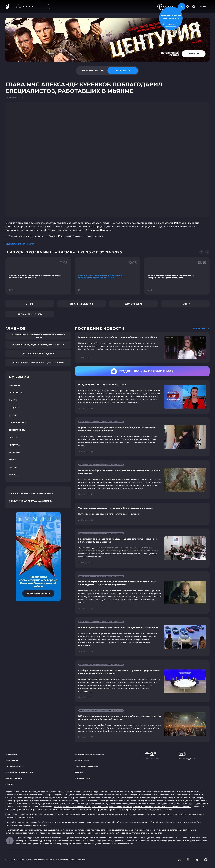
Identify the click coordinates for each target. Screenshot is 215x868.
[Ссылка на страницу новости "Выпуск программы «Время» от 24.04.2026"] (142, 397)
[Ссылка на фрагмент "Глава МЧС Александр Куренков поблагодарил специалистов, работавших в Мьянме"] (107, 276)
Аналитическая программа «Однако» (31, 501)
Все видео (10, 784)
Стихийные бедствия (82, 304)
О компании (11, 754)
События (79, 772)
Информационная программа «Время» (31, 494)
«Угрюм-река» (116, 807)
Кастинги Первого (14, 778)
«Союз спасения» (100, 807)
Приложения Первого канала (19, 772)
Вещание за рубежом (187, 755)
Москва (13, 475)
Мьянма (185, 304)
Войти (203, 7)
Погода (13, 467)
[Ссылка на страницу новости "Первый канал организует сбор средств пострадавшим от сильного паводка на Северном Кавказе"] (142, 437)
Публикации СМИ (82, 778)
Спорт (12, 460)
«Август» (58, 807)
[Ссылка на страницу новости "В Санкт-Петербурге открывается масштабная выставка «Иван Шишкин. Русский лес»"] (142, 480)
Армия (13, 415)
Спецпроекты (12, 760)
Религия (14, 437)
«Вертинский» (161, 807)
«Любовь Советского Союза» (77, 807)
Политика (15, 385)
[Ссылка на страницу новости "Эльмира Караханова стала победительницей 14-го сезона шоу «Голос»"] (142, 348)
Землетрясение (134, 304)
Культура (14, 445)
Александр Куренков (30, 314)
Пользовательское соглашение (89, 754)
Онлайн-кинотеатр (14, 766)
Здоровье (14, 452)
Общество (15, 408)
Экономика (16, 393)
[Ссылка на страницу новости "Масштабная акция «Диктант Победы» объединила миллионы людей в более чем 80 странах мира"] (142, 548)
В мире (30, 304)
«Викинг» (128, 807)
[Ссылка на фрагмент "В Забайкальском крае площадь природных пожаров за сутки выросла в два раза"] (38, 276)
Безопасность (17, 430)
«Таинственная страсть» (180, 807)
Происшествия (17, 423)
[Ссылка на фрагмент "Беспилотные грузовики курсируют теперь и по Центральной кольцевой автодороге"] (177, 276)
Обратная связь (82, 760)
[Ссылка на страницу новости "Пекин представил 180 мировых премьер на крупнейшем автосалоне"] (142, 637)
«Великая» (148, 807)
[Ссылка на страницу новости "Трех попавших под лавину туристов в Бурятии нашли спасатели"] (142, 514)
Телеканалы (156, 833)
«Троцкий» (138, 807)
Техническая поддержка (86, 766)
